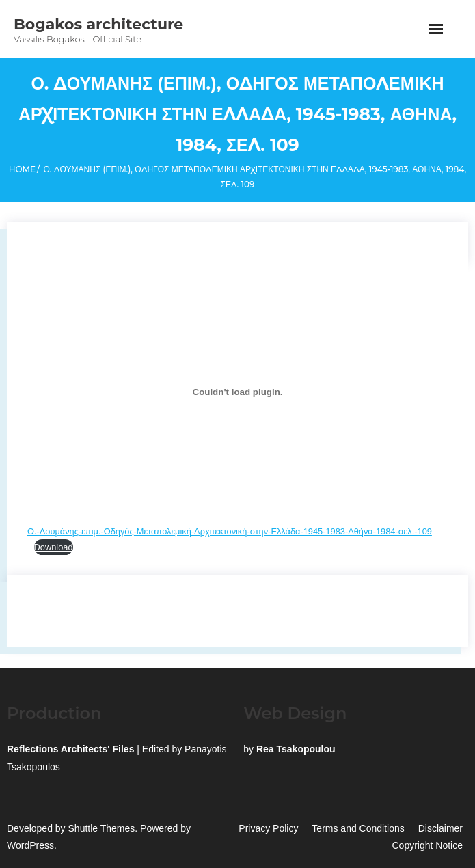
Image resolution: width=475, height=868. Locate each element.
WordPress (30, 845)
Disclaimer (440, 828)
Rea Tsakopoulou (296, 749)
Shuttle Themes (102, 828)
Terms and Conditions (358, 828)
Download (54, 547)
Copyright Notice (428, 845)
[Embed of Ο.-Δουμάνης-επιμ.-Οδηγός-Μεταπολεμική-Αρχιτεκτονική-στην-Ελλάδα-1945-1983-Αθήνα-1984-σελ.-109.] (237, 392)
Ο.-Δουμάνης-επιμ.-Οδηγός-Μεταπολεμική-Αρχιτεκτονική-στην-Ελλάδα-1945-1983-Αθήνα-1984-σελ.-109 (230, 531)
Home (22, 169)
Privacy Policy (268, 828)
